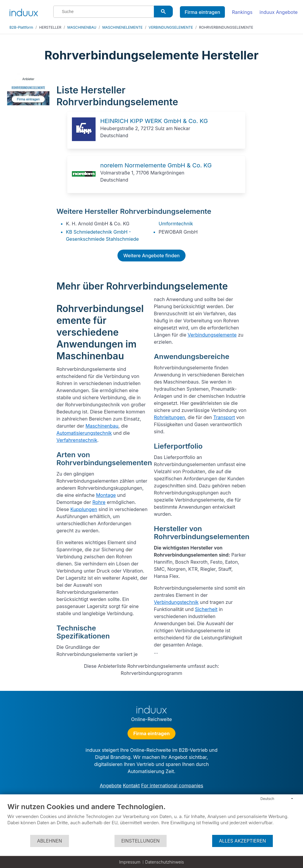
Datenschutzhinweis (165, 862)
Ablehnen (49, 841)
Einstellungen (141, 841)
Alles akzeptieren (242, 841)
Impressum (130, 862)
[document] (151, 818)
